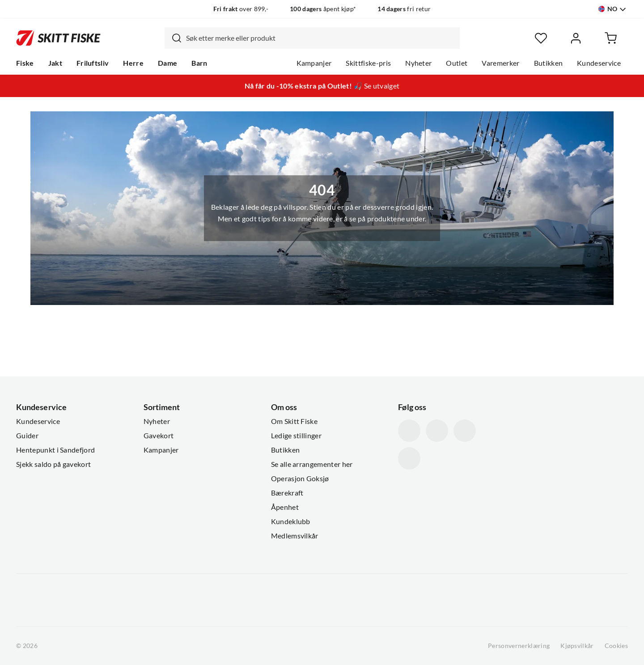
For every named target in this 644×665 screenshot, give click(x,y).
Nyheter (418, 63)
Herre (133, 63)
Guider (27, 436)
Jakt (55, 63)
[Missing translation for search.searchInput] (173, 38)
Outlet (457, 63)
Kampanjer (314, 63)
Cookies (616, 646)
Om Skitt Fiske (294, 421)
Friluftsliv (93, 63)
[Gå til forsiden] (58, 38)
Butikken (549, 63)
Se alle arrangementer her (312, 464)
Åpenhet (285, 507)
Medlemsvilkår (295, 536)
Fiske (25, 63)
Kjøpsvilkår (577, 646)
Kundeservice (599, 63)
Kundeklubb (291, 521)
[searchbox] (321, 38)
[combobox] (312, 38)
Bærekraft (287, 493)
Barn (199, 63)
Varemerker (500, 63)
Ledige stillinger (296, 436)
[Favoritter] (541, 38)
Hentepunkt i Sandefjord (55, 450)
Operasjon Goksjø (300, 479)
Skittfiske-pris (368, 63)
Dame (167, 63)
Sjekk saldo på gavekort (53, 464)
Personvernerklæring (519, 646)
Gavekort (159, 436)
